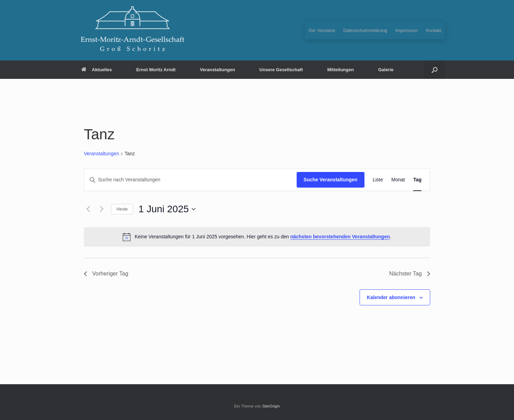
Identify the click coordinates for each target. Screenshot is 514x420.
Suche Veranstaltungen (331, 180)
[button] (435, 70)
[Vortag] (88, 209)
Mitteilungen (341, 70)
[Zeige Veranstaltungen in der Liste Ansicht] (378, 180)
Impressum (407, 30)
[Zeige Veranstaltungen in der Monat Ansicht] (398, 180)
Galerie (386, 70)
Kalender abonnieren (391, 297)
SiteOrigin (271, 406)
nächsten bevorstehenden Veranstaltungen (340, 237)
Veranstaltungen (218, 70)
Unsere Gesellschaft (281, 70)
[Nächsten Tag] (102, 209)
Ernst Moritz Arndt (156, 70)
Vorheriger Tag (106, 274)
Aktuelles (97, 70)
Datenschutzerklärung (365, 30)
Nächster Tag (410, 274)
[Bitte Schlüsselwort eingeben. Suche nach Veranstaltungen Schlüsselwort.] (190, 180)
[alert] (257, 237)
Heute (122, 209)
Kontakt (434, 30)
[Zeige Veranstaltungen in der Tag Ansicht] (417, 180)
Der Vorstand (322, 30)
